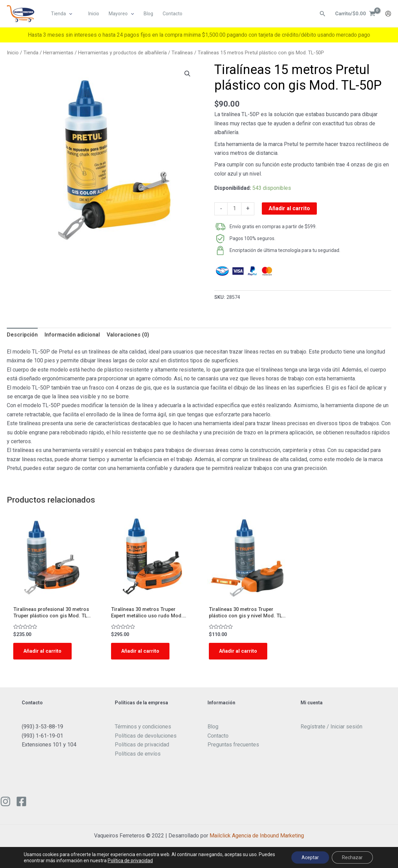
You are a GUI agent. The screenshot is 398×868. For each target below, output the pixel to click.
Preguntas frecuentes (233, 747)
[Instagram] (5, 804)
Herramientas (58, 53)
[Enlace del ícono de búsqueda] (321, 14)
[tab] (22, 335)
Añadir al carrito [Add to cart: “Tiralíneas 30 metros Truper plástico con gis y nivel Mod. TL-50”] (240, 653)
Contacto (218, 738)
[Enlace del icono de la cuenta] (388, 14)
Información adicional (72, 335)
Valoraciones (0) (128, 335)
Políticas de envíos (138, 756)
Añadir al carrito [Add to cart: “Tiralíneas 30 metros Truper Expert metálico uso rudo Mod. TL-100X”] (142, 653)
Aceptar (310, 857)
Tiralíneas (182, 53)
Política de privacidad (130, 861)
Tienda (31, 53)
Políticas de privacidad (142, 747)
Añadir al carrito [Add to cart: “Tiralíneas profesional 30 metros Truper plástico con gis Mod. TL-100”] (44, 653)
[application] (69, 14)
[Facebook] (21, 804)
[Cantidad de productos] (234, 209)
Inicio (13, 53)
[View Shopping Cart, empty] (354, 14)
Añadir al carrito (289, 208)
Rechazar (352, 857)
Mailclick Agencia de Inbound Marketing (257, 838)
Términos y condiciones (143, 729)
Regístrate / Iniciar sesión (331, 729)
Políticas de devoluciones (146, 738)
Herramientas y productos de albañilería (122, 53)
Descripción (22, 335)
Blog (213, 729)
